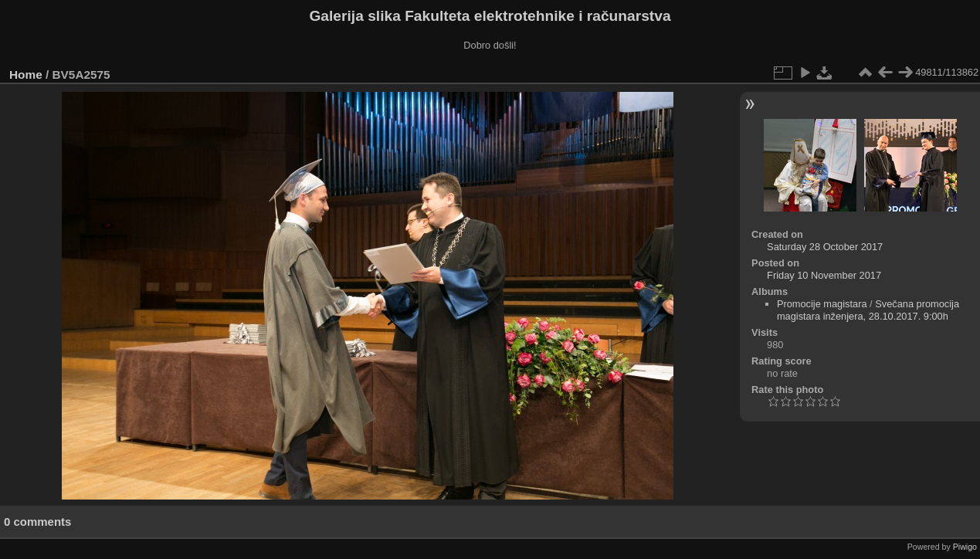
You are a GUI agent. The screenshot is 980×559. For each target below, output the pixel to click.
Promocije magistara (822, 304)
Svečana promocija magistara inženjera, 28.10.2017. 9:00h (868, 310)
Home (26, 75)
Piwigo (965, 547)
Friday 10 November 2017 (824, 275)
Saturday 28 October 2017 (825, 247)
